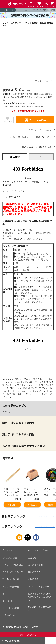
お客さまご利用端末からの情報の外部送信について (40, 597)
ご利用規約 (33, 579)
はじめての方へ (35, 572)
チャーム (7, 412)
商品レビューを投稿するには (37, 147)
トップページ (7, 10)
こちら (37, 627)
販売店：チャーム (44, 81)
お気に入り (8, 121)
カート (6, 594)
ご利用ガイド (9, 615)
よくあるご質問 (35, 565)
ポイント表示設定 (11, 608)
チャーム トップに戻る (40, 130)
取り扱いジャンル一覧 (13, 572)
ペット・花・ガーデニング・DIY (32, 10)
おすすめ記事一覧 (11, 586)
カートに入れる (35, 120)
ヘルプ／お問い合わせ (39, 550)
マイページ (8, 601)
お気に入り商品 (10, 558)
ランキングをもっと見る (45, 516)
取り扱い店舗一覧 (11, 579)
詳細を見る (12, 505)
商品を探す (8, 550)
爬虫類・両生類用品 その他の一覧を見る (30, 137)
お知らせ (32, 558)
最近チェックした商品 (13, 565)
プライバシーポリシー (39, 586)
